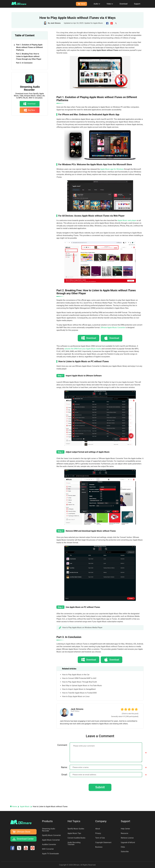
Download (123, 4)
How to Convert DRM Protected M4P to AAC (79, 678)
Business (99, 847)
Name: (64, 767)
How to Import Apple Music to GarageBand (79, 689)
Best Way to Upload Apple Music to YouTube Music (82, 685)
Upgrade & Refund (128, 842)
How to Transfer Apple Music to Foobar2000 (79, 692)
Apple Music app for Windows (112, 169)
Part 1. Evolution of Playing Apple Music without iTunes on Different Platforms (28, 47)
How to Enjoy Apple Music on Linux (76, 696)
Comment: (62, 745)
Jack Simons (56, 23)
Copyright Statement (103, 842)
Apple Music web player (127, 220)
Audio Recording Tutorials (74, 843)
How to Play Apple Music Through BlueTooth (79, 682)
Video (110, 4)
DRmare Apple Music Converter (113, 328)
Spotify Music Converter (51, 835)
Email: (65, 774)
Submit (100, 787)
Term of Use (100, 838)
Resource (124, 833)
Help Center (125, 829)
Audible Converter (49, 844)
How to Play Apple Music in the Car (76, 674)
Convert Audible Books (77, 838)
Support (137, 4)
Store (81, 4)
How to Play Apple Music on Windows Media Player (82, 627)
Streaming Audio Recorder (30, 88)
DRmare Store (24, 832)
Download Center (25, 839)
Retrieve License (127, 838)
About (98, 829)
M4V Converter (48, 849)
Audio (97, 4)
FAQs (123, 847)
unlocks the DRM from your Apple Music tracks (83, 349)
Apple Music (98, 23)
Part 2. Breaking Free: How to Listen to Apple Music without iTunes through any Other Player (29, 56)
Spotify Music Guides (76, 829)
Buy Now (29, 110)
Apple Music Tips (74, 833)
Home (14, 806)
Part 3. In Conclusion (24, 63)
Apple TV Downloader (50, 853)
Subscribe (125, 851)
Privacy (98, 833)
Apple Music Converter (51, 840)
